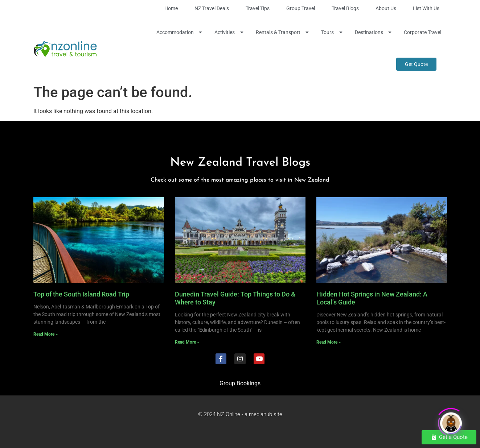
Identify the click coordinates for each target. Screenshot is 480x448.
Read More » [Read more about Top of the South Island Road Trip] (46, 334)
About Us (386, 8)
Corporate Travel (422, 32)
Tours (333, 32)
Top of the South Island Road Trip (81, 294)
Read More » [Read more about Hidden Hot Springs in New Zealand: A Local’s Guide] (329, 342)
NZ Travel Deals (212, 8)
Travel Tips (258, 8)
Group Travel (301, 8)
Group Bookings (240, 383)
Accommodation (180, 32)
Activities (230, 32)
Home (171, 8)
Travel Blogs (345, 8)
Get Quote (416, 64)
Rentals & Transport (283, 32)
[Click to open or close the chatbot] (451, 421)
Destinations (374, 32)
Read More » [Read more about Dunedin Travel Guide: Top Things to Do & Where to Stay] (187, 342)
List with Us (426, 8)
